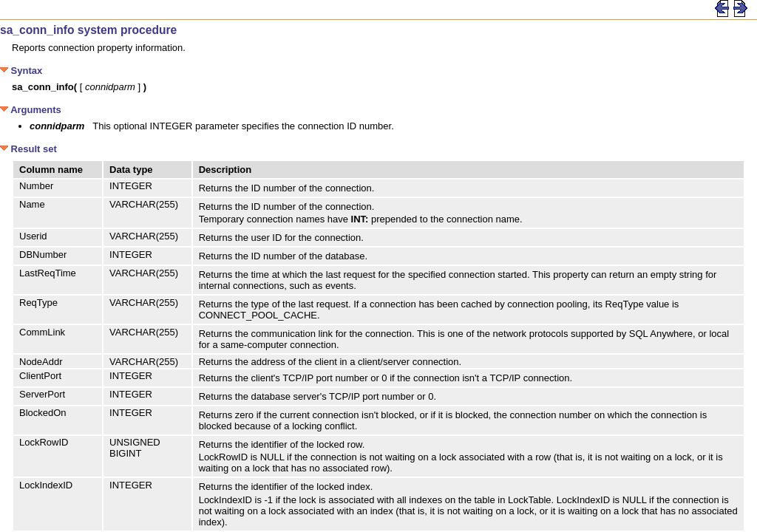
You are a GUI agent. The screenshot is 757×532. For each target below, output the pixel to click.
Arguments (31, 110)
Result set (28, 149)
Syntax (21, 71)
